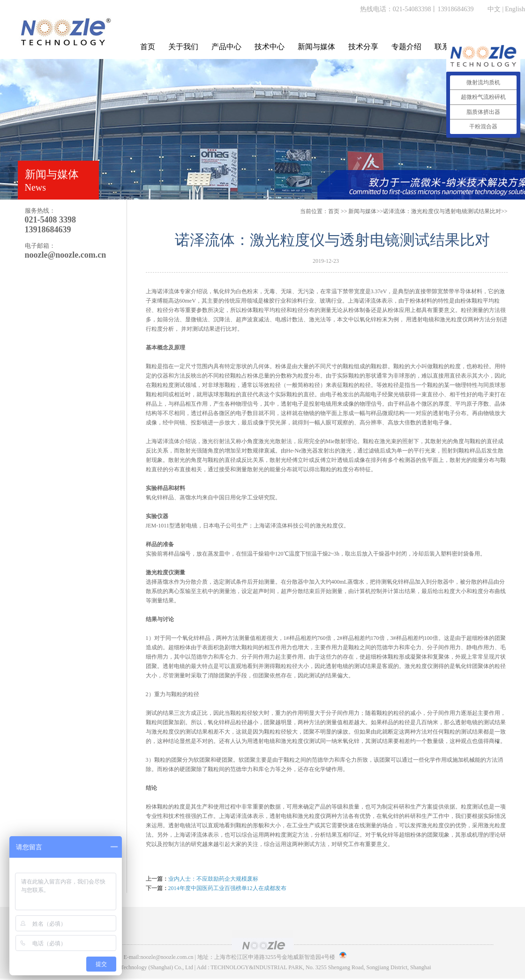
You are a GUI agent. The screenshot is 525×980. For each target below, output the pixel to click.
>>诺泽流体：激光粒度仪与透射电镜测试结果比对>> (428, 211)
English (515, 9)
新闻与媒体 (316, 47)
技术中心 (270, 47)
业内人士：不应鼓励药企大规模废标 (213, 879)
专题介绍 (406, 47)
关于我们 (183, 47)
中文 (494, 9)
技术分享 (363, 47)
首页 (148, 47)
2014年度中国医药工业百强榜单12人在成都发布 (227, 888)
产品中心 (226, 47)
